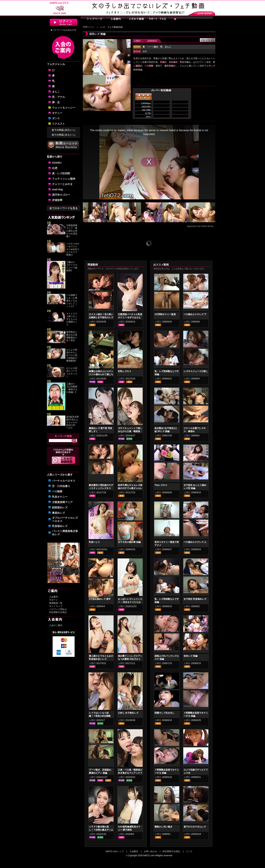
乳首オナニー (60, 497)
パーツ (153, 47)
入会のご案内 (56, 625)
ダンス (56, 118)
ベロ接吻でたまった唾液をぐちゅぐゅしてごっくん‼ (72, 301)
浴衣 (145, 51)
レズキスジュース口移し (196, 371)
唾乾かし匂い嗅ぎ (163, 827)
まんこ (56, 92)
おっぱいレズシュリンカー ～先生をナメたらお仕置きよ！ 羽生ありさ (130, 602)
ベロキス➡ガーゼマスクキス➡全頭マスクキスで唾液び (73, 249)
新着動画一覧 (56, 603)
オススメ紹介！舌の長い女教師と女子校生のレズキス (101, 317)
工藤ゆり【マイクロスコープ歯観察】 (72, 266)
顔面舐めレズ (60, 507)
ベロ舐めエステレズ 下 (195, 314)
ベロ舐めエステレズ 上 (195, 542)
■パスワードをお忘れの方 (63, 30)
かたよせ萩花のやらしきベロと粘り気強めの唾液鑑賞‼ (72, 355)
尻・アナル (59, 97)
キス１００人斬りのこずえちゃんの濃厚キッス (72, 319)
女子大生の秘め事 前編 (129, 542)
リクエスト (59, 124)
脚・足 (56, 102)
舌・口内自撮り (61, 486)
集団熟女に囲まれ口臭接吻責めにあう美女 (72, 336)
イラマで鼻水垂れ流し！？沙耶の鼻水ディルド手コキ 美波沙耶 (101, 830)
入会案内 (54, 597)
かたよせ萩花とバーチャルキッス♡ (72, 372)
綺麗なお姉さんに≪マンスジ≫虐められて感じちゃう (101, 374)
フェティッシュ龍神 (64, 179)
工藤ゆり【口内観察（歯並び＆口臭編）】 (72, 388)
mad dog (57, 189)
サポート (54, 600)
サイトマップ (56, 606)
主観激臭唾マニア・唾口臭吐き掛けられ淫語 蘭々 (72, 231)
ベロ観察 (57, 491)
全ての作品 (63, 130)
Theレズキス (161, 485)
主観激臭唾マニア (62, 502)
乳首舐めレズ (60, 526)
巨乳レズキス (125, 371)
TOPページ (88, 27)
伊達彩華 (57, 200)
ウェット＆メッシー (64, 108)
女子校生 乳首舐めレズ (195, 599)
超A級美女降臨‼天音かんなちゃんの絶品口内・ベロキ (73, 422)
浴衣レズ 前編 (191, 656)
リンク (189, 851)
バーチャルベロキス (64, 481)
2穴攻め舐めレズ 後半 (100, 599)
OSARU (57, 163)
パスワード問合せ (58, 609)
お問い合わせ (150, 851)
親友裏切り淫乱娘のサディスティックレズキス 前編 (101, 488)
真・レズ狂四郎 (61, 173)
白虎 (55, 168)
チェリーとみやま (62, 184)
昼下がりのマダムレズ (195, 827)
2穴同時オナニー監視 (165, 314)
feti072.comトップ (115, 851)
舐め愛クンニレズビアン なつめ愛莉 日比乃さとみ (130, 659)
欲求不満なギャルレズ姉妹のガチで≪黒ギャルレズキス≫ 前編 (130, 488)
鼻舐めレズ (59, 513)
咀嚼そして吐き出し (165, 713)
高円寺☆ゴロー (61, 195)
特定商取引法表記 (58, 612)
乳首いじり (94, 542)
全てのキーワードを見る (63, 208)
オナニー (57, 113)
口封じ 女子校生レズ (128, 713)
